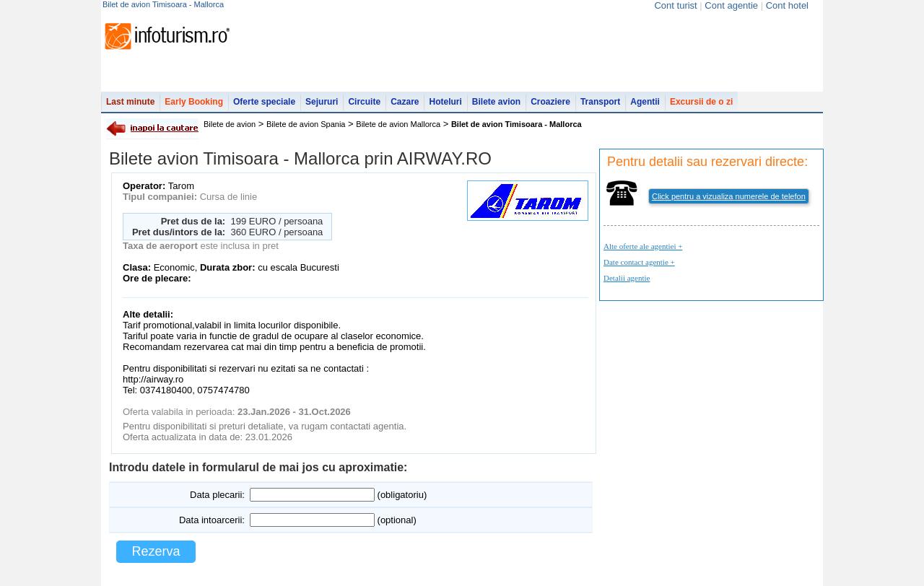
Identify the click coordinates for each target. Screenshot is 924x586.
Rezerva (156, 551)
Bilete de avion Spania (306, 124)
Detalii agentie (627, 278)
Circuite (364, 102)
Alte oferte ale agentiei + (643, 246)
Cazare (405, 102)
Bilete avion (496, 102)
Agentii (645, 102)
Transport (600, 102)
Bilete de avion (230, 124)
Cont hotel (787, 5)
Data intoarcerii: (212, 520)
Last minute (130, 102)
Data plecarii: (217, 495)
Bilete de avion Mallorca (398, 124)
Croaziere (550, 102)
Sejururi (322, 102)
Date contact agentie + (639, 262)
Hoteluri (445, 102)
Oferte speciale (264, 102)
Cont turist (675, 5)
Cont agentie (731, 5)
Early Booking (194, 102)
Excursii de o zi (701, 102)
